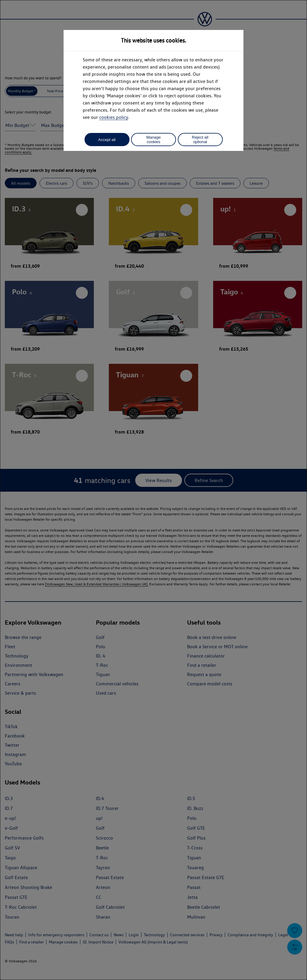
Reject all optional (200, 140)
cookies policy (114, 117)
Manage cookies (153, 140)
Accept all (107, 140)
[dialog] (153, 490)
